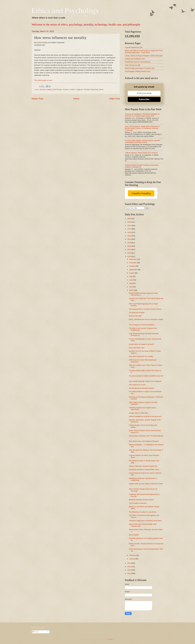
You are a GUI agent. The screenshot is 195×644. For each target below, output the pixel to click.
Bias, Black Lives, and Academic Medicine (144, 441)
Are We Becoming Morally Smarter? (142, 388)
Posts (35, 632)
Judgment (80, 89)
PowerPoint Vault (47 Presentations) (138, 62)
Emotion (66, 89)
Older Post (115, 99)
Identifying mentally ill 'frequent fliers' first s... (145, 469)
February (133, 555)
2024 (129, 226)
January (132, 559)
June (131, 280)
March (132, 290)
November (133, 263)
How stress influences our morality (141, 356)
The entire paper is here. (43, 80)
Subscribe (144, 99)
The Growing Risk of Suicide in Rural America (145, 309)
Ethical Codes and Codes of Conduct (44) (140, 68)
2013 (129, 567)
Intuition (73, 89)
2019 (129, 243)
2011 (129, 573)
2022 (129, 232)
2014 (129, 563)
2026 (129, 219)
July (131, 276)
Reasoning (94, 89)
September (133, 270)
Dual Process (57, 89)
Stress (101, 89)
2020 (129, 239)
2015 (129, 256)
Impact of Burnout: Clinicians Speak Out (143, 466)
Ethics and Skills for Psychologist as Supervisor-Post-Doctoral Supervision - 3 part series (144, 52)
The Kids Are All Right (137, 313)
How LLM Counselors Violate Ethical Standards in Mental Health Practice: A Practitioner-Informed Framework (143, 128)
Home (76, 99)
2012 (129, 570)
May (131, 283)
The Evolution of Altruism (138, 503)
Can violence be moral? (137, 385)
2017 (129, 249)
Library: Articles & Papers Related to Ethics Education (144, 56)
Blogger (110, 639)
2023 (129, 229)
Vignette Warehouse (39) (134, 47)
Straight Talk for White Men (138, 413)
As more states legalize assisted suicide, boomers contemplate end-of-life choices (143, 141)
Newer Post (37, 99)
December (133, 259)
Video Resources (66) (133, 65)
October (132, 266)
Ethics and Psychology (66, 11)
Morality (87, 89)
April (131, 287)
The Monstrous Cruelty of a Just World (142, 512)
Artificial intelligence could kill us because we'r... (146, 416)
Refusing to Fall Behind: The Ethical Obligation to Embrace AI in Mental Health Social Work (142, 115)
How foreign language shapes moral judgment (145, 381)
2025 (129, 222)
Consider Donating (141, 193)
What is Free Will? (135, 316)
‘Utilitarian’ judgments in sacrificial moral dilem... (146, 521)
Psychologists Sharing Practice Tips (138, 71)
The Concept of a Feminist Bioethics (142, 325)
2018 (129, 246)
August (132, 273)
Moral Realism (134, 535)
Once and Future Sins (137, 348)
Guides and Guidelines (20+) (135, 59)
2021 (129, 236)
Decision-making (46, 89)
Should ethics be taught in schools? (141, 344)
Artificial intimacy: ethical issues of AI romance (141, 153)
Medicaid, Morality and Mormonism (141, 500)
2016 (129, 253)
